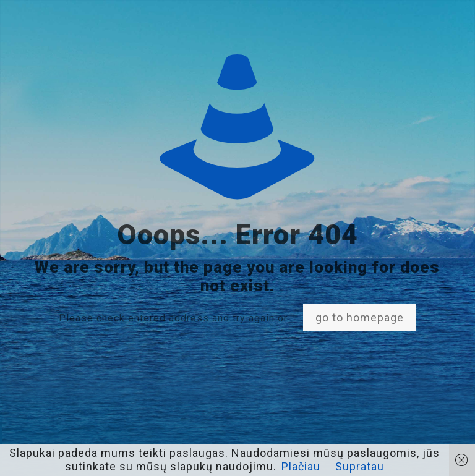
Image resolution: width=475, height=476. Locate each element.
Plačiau (301, 466)
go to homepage (360, 317)
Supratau (360, 466)
